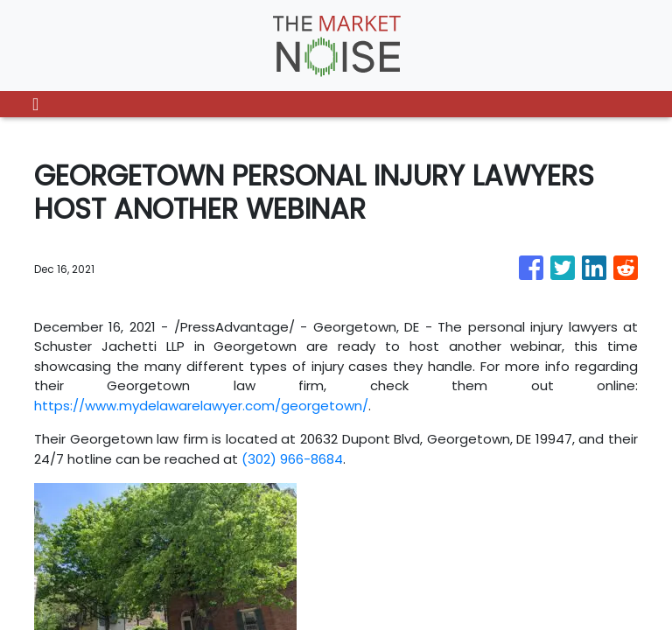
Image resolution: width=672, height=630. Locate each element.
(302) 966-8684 (292, 459)
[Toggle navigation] (35, 104)
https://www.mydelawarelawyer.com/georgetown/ (201, 406)
